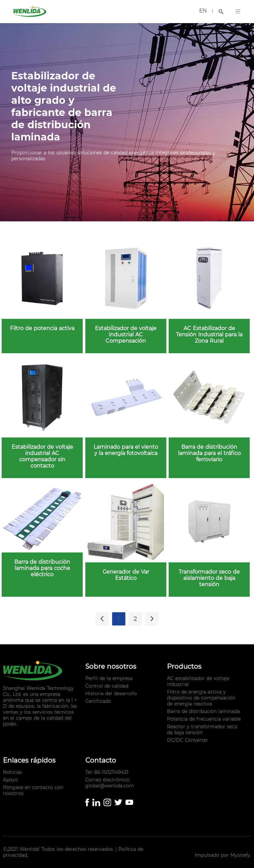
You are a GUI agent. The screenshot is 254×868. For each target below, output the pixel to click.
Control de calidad (107, 686)
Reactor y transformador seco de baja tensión (202, 730)
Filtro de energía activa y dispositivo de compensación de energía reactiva (201, 698)
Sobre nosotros (111, 666)
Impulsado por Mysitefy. (223, 855)
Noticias (12, 772)
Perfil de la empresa (109, 678)
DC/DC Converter (188, 740)
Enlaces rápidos (29, 760)
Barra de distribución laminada (203, 711)
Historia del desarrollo (111, 694)
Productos (184, 666)
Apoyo (10, 780)
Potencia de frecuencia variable (204, 719)
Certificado (98, 701)
